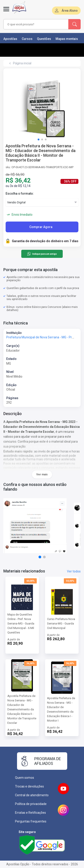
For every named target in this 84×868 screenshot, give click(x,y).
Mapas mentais (67, 39)
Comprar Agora (41, 227)
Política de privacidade (31, 804)
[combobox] (36, 24)
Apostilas (10, 39)
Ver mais (42, 474)
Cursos (27, 39)
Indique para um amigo (42, 254)
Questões (44, 39)
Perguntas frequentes (31, 821)
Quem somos (25, 778)
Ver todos (74, 571)
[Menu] (6, 12)
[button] (39, 139)
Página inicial (22, 63)
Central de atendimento (32, 795)
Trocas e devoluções (29, 786)
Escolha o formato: (20, 194)
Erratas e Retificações (30, 813)
